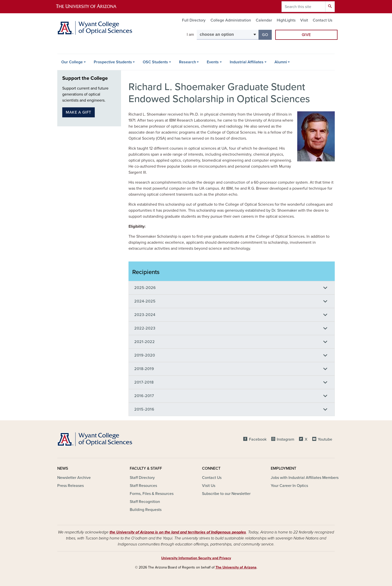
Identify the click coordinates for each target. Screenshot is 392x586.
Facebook (258, 439)
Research (187, 62)
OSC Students (155, 62)
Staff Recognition (145, 502)
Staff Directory (142, 478)
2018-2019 (144, 369)
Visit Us (209, 486)
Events (213, 62)
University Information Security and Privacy (196, 558)
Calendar (264, 20)
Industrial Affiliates (247, 62)
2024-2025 (145, 301)
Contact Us (322, 20)
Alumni (281, 62)
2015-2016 (144, 409)
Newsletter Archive (74, 478)
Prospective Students (113, 62)
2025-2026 (145, 288)
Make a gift (78, 112)
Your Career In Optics (289, 486)
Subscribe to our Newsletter (226, 494)
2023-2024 (145, 315)
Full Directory (194, 20)
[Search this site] (303, 7)
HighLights (286, 20)
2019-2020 (145, 355)
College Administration (231, 20)
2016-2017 (144, 396)
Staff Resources (143, 486)
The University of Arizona (236, 567)
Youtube (325, 439)
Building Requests (146, 510)
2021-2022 (144, 342)
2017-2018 (144, 382)
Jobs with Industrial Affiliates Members (305, 478)
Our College (72, 62)
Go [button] (267, 34)
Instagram (285, 439)
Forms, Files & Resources (152, 494)
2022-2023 (145, 328)
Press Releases (70, 486)
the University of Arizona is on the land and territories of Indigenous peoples (178, 532)
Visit (304, 20)
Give (306, 35)
